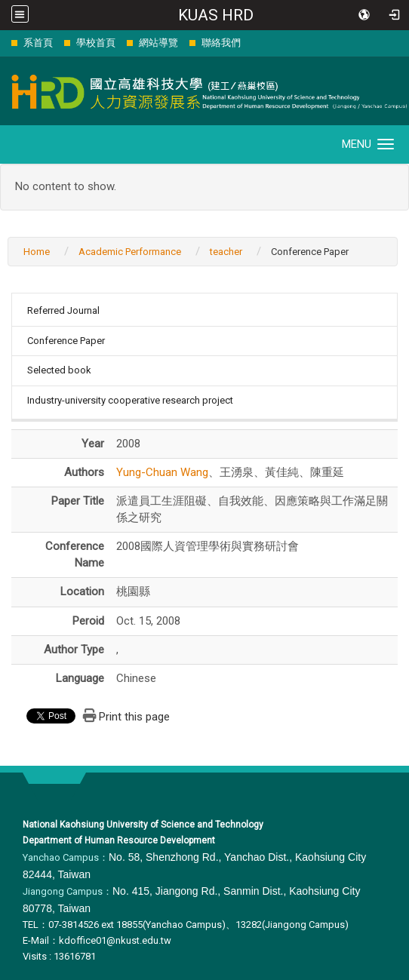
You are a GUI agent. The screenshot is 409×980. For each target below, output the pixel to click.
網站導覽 (158, 43)
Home (37, 252)
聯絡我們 (221, 43)
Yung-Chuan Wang (162, 472)
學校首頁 (96, 43)
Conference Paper (66, 341)
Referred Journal (63, 310)
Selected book (59, 370)
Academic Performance (130, 252)
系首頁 (38, 43)
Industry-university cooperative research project (130, 400)
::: (3, 43)
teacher (226, 252)
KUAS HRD (216, 15)
